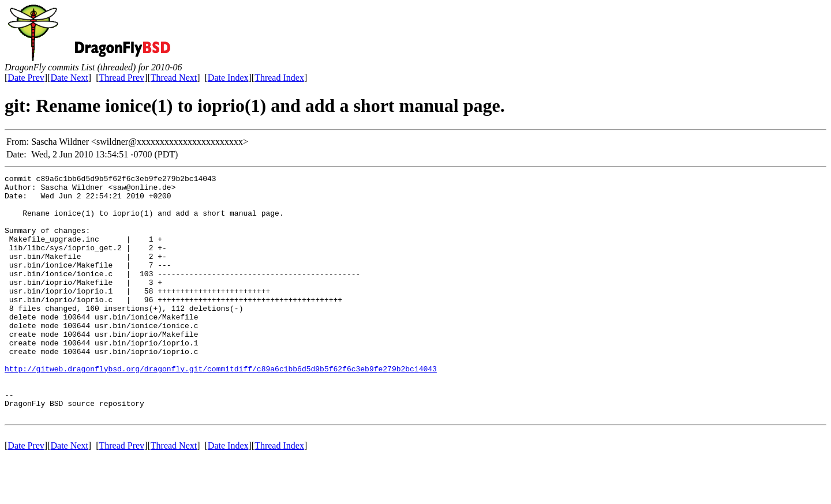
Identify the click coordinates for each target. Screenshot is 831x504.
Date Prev (26, 78)
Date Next (70, 78)
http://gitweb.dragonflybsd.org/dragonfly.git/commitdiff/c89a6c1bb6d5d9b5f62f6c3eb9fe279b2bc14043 (221, 408)
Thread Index (279, 78)
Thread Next (174, 78)
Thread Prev (121, 78)
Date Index (228, 78)
